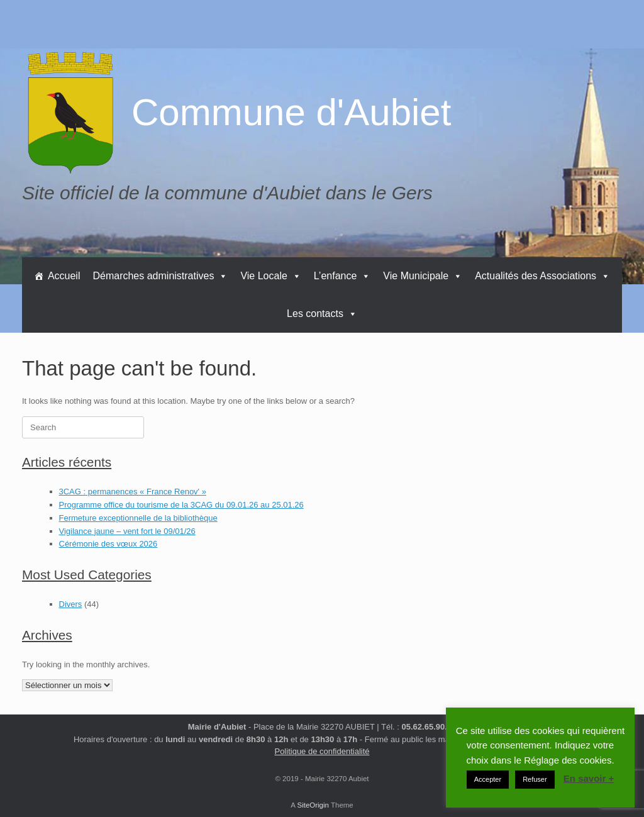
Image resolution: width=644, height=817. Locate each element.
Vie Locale (270, 276)
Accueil (64, 276)
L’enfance (342, 276)
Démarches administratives (160, 276)
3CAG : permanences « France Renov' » (133, 492)
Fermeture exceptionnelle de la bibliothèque (138, 518)
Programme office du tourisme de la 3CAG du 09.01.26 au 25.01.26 (181, 505)
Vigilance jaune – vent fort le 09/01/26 (127, 531)
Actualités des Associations (542, 276)
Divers (71, 604)
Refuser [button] (535, 779)
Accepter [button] (488, 779)
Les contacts (322, 314)
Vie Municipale (423, 276)
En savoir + (589, 778)
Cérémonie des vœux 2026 (108, 544)
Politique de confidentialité (322, 751)
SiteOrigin (313, 805)
